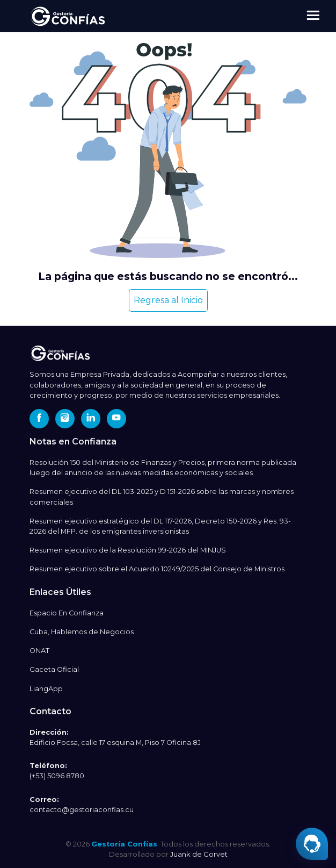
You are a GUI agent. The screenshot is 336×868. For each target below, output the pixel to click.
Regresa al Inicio (168, 300)
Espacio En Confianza (67, 613)
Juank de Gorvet (199, 854)
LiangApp (46, 689)
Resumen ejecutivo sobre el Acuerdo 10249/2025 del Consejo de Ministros (157, 569)
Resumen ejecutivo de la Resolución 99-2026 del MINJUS (128, 550)
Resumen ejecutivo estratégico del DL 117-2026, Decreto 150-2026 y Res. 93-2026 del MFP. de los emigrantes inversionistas (160, 526)
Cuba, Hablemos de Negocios (82, 632)
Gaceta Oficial (54, 669)
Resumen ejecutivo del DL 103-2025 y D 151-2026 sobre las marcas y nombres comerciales (162, 497)
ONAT (39, 651)
